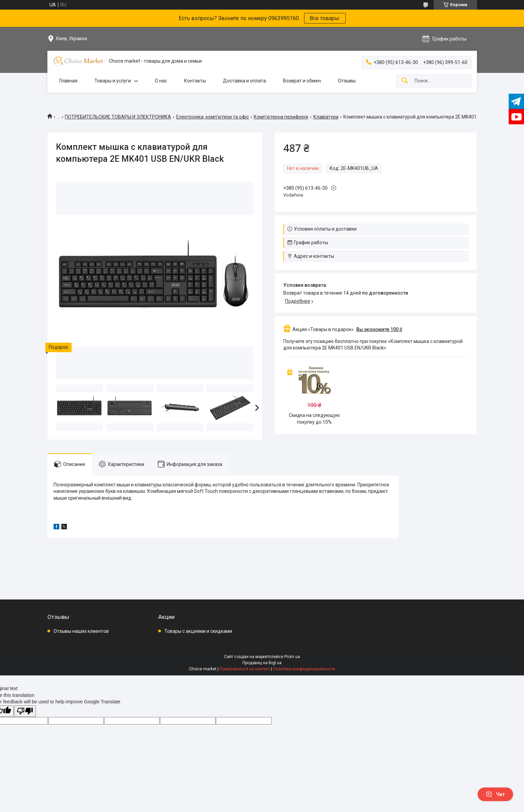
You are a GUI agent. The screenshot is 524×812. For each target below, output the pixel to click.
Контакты (195, 81)
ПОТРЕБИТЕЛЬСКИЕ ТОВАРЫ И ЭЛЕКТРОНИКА (118, 117)
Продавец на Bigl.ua (262, 663)
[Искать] (405, 81)
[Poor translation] (25, 711)
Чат (495, 794)
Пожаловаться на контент (245, 669)
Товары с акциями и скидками (198, 631)
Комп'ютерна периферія (281, 117)
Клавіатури (326, 117)
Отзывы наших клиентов (81, 631)
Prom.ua (292, 657)
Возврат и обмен (302, 81)
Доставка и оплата (244, 81)
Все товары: (325, 18)
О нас (161, 81)
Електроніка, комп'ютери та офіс (213, 117)
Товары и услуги (113, 81)
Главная (68, 81)
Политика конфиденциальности (304, 669)
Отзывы (347, 81)
